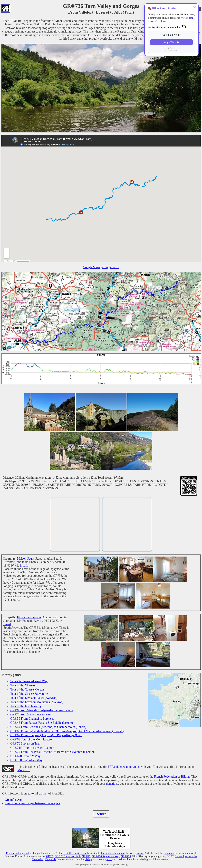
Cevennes (169, 853)
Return (101, 814)
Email (24, 566)
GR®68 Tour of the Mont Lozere (31, 739)
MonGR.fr (24, 770)
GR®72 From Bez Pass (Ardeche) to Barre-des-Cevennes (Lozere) (52, 752)
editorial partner (37, 793)
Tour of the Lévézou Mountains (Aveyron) (37, 702)
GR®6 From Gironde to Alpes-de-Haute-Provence (42, 710)
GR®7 (50, 856)
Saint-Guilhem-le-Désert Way (29, 681)
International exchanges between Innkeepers (32, 803)
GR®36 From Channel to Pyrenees (32, 719)
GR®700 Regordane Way (26, 760)
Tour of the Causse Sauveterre (29, 694)
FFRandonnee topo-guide (124, 767)
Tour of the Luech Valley (26, 706)
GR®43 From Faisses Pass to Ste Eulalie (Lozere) (42, 723)
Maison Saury (26, 559)
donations (112, 784)
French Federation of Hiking (172, 777)
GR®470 (126, 856)
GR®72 (86, 856)
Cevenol (179, 856)
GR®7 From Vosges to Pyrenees (31, 714)
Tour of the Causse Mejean (27, 689)
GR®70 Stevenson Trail (25, 744)
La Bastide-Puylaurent (113, 853)
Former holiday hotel (18, 853)
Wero (183, 18)
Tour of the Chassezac (24, 685)
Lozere (139, 853)
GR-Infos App (14, 800)
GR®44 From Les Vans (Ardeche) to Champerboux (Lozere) (48, 727)
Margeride (50, 859)
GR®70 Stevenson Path (68, 856)
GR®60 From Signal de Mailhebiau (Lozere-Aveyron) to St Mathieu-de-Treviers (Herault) (67, 731)
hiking (88, 859)
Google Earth (111, 267)
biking (110, 859)
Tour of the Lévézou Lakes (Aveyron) (34, 698)
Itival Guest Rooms (29, 617)
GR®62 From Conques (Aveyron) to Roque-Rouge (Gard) (47, 735)
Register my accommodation (166, 27)
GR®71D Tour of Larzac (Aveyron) (33, 748)
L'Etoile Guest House (75, 853)
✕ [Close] (194, 7)
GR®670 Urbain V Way (25, 756)
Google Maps (91, 267)
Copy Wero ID (171, 42)
